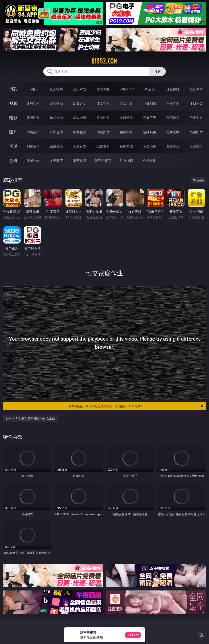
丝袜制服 (150, 103)
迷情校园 (126, 146)
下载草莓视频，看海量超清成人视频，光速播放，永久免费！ (135, 406)
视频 (13, 103)
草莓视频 (80, 161)
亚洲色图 (56, 132)
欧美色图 (80, 132)
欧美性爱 (103, 118)
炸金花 (150, 89)
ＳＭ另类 (196, 103)
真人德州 (56, 89)
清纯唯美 (150, 132)
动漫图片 (103, 132)
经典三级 (150, 118)
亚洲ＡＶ (33, 103)
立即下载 (133, 635)
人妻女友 (80, 146)
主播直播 (173, 103)
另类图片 (196, 132)
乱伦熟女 (173, 118)
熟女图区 (173, 132)
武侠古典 (103, 146)
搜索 (158, 72)
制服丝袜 (126, 118)
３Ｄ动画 (103, 103)
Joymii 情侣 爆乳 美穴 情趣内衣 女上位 (30, 418)
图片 (13, 132)
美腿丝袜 (126, 132)
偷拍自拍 (56, 118)
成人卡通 (80, 118)
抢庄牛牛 (196, 89)
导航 (13, 160)
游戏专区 (103, 89)
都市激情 (33, 146)
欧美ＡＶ (80, 103)
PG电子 (33, 89)
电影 (13, 118)
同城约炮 (33, 161)
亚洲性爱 (33, 118)
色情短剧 (150, 161)
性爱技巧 (196, 146)
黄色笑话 (173, 146)
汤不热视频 (103, 161)
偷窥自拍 (33, 132)
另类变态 (196, 118)
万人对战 (80, 89)
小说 (13, 146)
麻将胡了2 (126, 89)
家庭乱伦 (56, 146)
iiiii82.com (104, 61)
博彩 (13, 89)
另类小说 (150, 146)
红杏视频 (126, 161)
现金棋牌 (173, 89)
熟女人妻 (126, 103)
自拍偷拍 (56, 103)
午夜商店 (56, 161)
